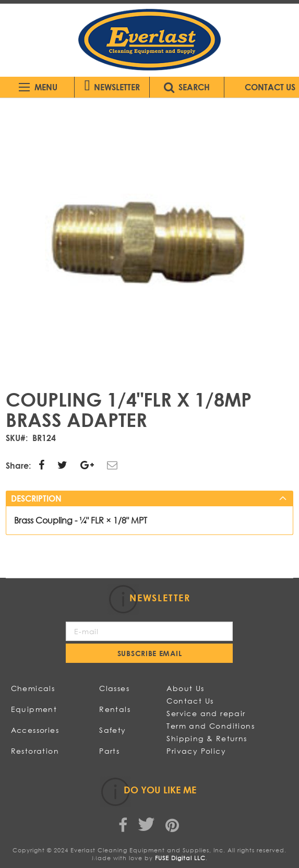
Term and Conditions (211, 726)
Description (36, 498)
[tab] (149, 498)
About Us (185, 688)
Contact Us (190, 701)
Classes (114, 688)
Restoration (35, 751)
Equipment (34, 709)
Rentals (115, 709)
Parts (109, 751)
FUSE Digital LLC (180, 858)
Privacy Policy (196, 751)
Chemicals (33, 688)
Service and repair (206, 713)
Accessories (35, 730)
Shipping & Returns (207, 738)
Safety (112, 730)
